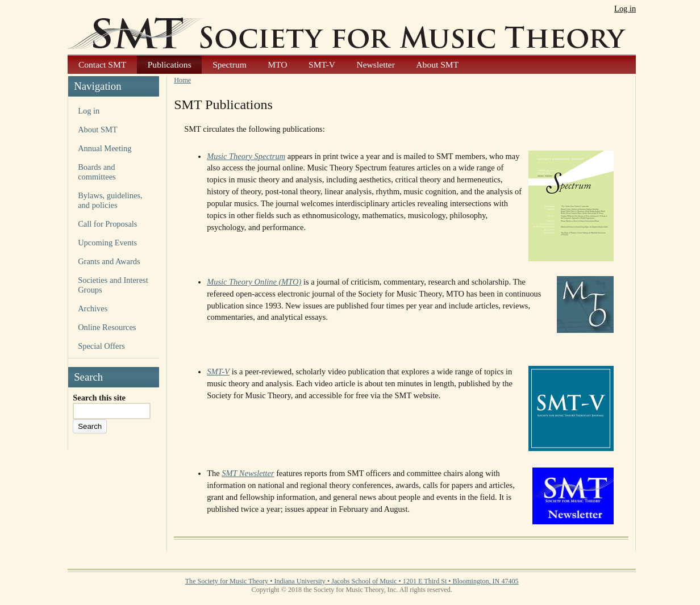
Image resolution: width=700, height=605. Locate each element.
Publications (170, 64)
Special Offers (101, 346)
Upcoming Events (107, 243)
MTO (277, 64)
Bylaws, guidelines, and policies (110, 200)
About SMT (437, 64)
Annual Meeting (105, 148)
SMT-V (322, 64)
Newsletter (375, 64)
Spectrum (230, 64)
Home (182, 80)
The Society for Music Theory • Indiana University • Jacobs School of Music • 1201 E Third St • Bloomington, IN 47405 (352, 581)
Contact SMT (102, 64)
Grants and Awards (109, 261)
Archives (93, 308)
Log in (625, 9)
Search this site (99, 398)
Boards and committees (97, 172)
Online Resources (107, 327)
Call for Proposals (107, 224)
